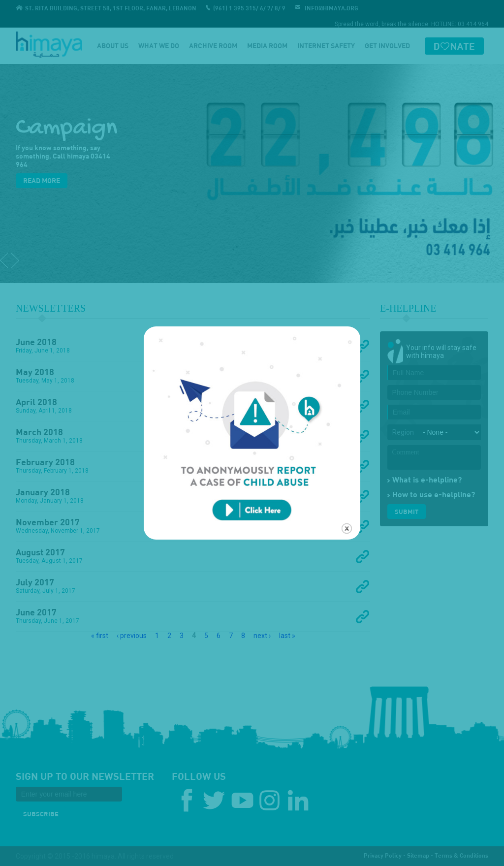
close (347, 499)
